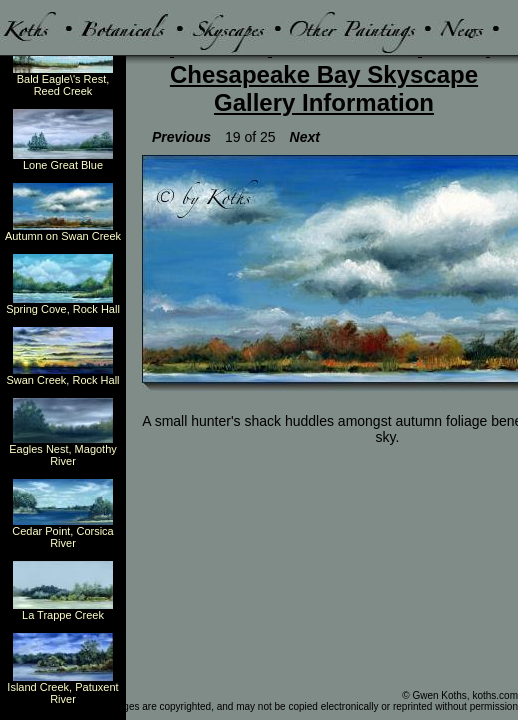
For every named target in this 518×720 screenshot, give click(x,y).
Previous (181, 137)
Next (305, 137)
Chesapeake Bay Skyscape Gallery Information (324, 88)
